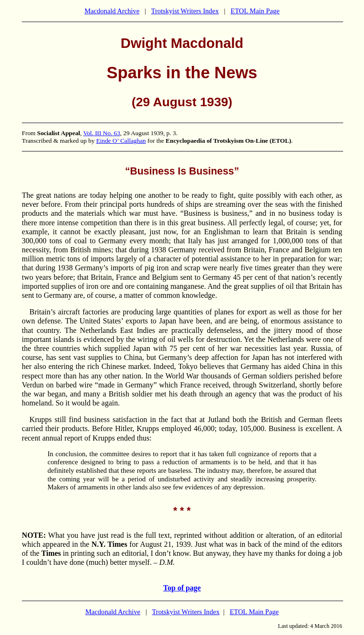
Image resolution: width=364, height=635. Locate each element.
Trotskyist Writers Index (185, 11)
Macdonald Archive (112, 11)
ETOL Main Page (255, 11)
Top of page (182, 588)
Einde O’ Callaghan (121, 141)
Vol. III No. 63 (101, 133)
